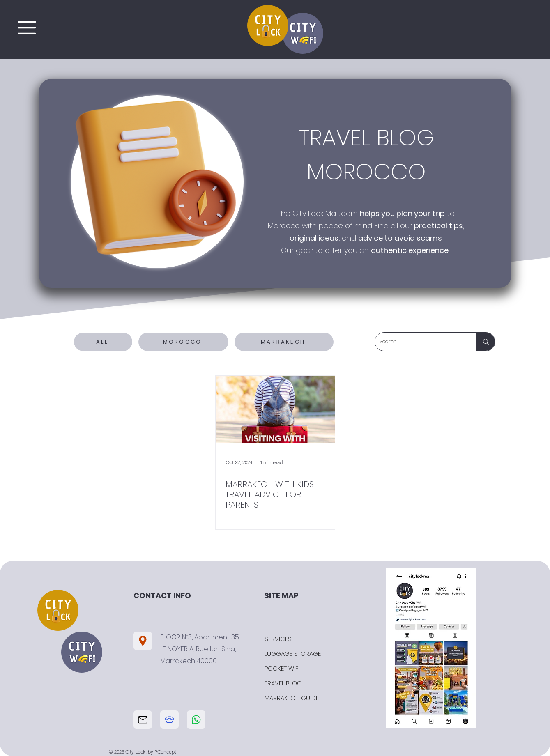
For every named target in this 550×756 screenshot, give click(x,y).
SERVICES (278, 639)
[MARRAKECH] (284, 342)
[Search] (420, 342)
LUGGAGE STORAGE (293, 654)
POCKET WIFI (282, 668)
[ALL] (103, 342)
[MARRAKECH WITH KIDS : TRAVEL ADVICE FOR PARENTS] (275, 410)
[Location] (143, 641)
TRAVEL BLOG (283, 683)
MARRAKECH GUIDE (292, 698)
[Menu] (27, 28)
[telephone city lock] (169, 720)
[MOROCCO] (183, 342)
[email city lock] (143, 720)
